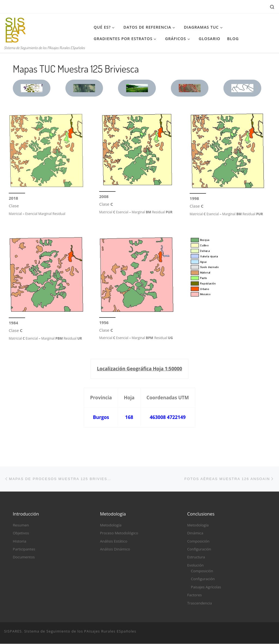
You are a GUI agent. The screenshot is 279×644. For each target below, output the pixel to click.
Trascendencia (200, 603)
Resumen (21, 525)
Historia (19, 541)
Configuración (199, 549)
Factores (194, 595)
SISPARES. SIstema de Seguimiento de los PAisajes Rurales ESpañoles (70, 631)
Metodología (111, 525)
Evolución (195, 565)
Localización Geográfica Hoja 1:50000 (140, 369)
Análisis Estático (114, 541)
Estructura (196, 557)
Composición (198, 541)
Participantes (24, 549)
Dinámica (195, 533)
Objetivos (21, 533)
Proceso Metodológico (119, 533)
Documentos (24, 557)
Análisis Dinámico (115, 549)
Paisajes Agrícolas (206, 587)
